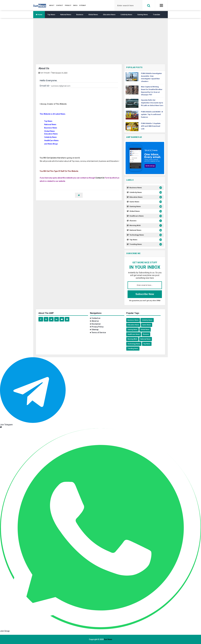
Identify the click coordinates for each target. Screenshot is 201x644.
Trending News (145, 244)
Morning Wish (145, 226)
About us (95, 321)
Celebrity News (126, 15)
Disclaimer (96, 324)
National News (66, 15)
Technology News (145, 235)
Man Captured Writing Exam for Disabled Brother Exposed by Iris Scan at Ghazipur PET (152, 91)
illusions (145, 221)
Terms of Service (99, 333)
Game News (145, 202)
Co (97, 178)
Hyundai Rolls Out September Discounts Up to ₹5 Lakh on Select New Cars (152, 103)
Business (80, 15)
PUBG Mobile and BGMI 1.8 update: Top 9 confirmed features (152, 114)
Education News (109, 15)
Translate (157, 15)
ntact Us (101, 178)
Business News (145, 188)
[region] (100, 43)
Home (39, 15)
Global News (93, 15)
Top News (51, 15)
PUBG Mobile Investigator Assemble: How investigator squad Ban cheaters (151, 77)
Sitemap (95, 330)
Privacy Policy (97, 327)
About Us (44, 68)
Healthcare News (145, 216)
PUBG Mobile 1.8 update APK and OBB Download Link (151, 126)
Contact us (96, 318)
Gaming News (143, 15)
